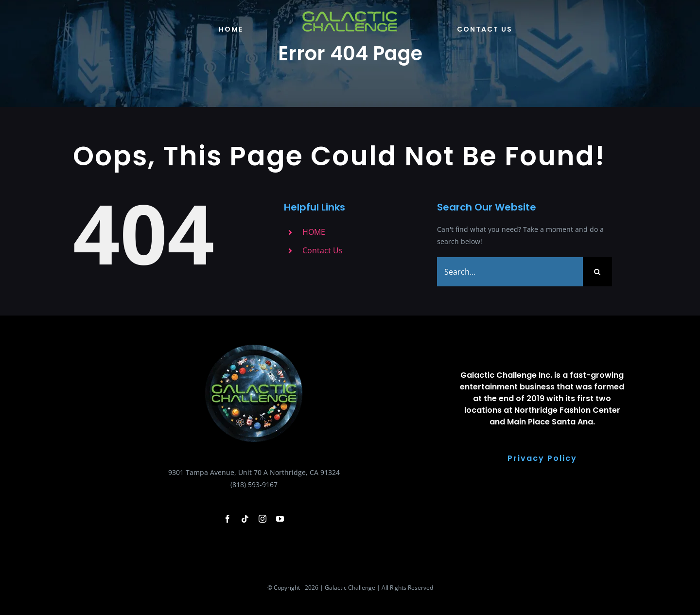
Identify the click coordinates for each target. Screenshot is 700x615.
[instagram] (262, 519)
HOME (314, 232)
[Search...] (510, 272)
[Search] (597, 272)
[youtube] (280, 519)
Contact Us (323, 250)
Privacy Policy (542, 458)
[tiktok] (245, 519)
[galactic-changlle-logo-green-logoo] (350, 13)
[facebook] (227, 519)
